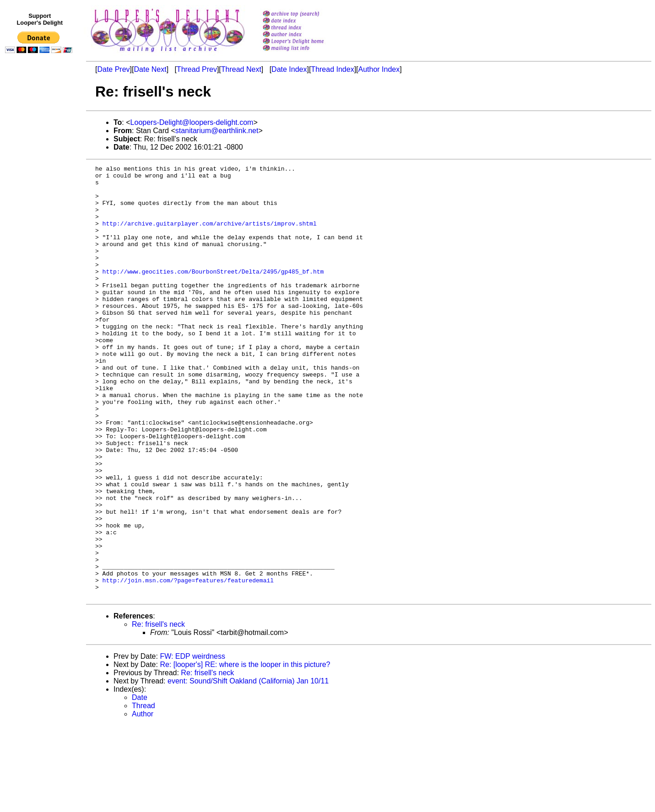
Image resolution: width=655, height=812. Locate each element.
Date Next (150, 69)
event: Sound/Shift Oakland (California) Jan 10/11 (248, 767)
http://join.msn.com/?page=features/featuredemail (188, 664)
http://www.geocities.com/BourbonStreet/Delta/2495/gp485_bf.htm (213, 293)
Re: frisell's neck (158, 711)
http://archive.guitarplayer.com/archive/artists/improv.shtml (210, 236)
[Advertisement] (40, 246)
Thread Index (332, 69)
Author (143, 800)
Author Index (379, 69)
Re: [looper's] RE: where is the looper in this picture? (245, 751)
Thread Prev (197, 69)
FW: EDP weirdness (192, 743)
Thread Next (241, 69)
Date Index (289, 69)
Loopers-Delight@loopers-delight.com (192, 122)
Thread (143, 792)
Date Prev (113, 69)
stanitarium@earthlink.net (217, 131)
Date (140, 784)
